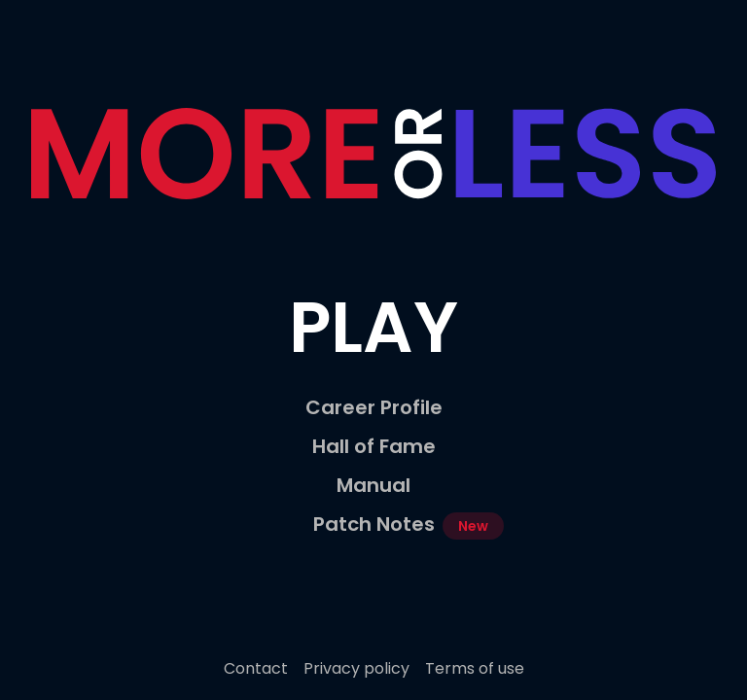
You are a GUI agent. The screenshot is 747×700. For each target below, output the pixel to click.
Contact (256, 668)
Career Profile (374, 407)
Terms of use (475, 668)
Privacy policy (356, 668)
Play (373, 327)
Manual (373, 485)
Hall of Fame (374, 446)
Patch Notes (374, 524)
